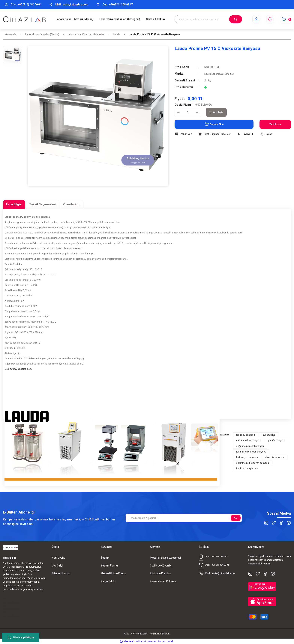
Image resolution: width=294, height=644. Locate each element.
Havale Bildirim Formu (114, 574)
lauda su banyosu (246, 435)
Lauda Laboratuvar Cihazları (220, 74)
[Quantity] (188, 112)
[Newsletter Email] (184, 518)
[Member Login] (252, 19)
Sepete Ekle (206, 124)
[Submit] (236, 518)
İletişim (105, 558)
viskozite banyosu (274, 457)
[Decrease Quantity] (178, 112)
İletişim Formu (109, 566)
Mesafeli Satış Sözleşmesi (165, 558)
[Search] (208, 19)
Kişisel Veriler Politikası (163, 581)
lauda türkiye (269, 435)
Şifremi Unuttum (62, 574)
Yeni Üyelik (58, 558)
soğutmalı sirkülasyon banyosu (253, 463)
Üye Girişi (57, 566)
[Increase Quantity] (197, 112)
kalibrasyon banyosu (247, 457)
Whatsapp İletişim (21, 637)
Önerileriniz (72, 204)
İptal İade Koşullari (160, 574)
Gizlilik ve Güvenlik (161, 566)
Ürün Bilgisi (14, 204)
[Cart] (284, 19)
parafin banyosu (277, 441)
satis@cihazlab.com (21, 369)
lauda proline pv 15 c (247, 469)
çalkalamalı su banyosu (249, 441)
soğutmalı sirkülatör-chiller (250, 446)
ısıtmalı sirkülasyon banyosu (251, 452)
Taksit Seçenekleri (43, 204)
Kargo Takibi (108, 581)
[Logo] (24, 19)
